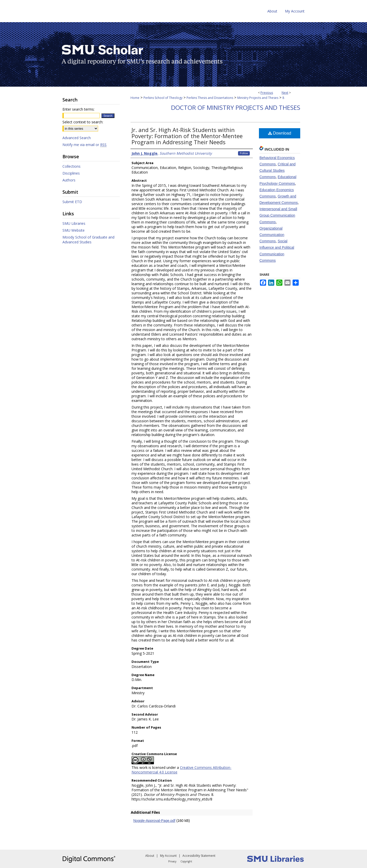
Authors (69, 180)
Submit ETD (72, 202)
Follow (244, 153)
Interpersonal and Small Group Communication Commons (278, 215)
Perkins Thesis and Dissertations (210, 98)
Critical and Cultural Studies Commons (278, 170)
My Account (168, 856)
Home (135, 98)
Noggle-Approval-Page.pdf (154, 821)
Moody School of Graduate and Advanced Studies (88, 240)
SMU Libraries (74, 223)
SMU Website (74, 230)
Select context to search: (83, 122)
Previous (267, 93)
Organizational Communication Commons (272, 235)
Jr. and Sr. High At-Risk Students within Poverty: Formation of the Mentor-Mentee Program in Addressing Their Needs (187, 136)
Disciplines (71, 173)
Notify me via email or (84, 145)
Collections (71, 166)
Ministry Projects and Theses (258, 98)
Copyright (186, 861)
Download (280, 133)
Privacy (172, 861)
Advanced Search (77, 138)
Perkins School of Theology (163, 98)
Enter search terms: (78, 109)
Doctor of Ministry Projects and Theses (236, 107)
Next (285, 93)
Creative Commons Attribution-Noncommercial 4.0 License (181, 770)
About (150, 856)
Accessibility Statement (199, 856)
